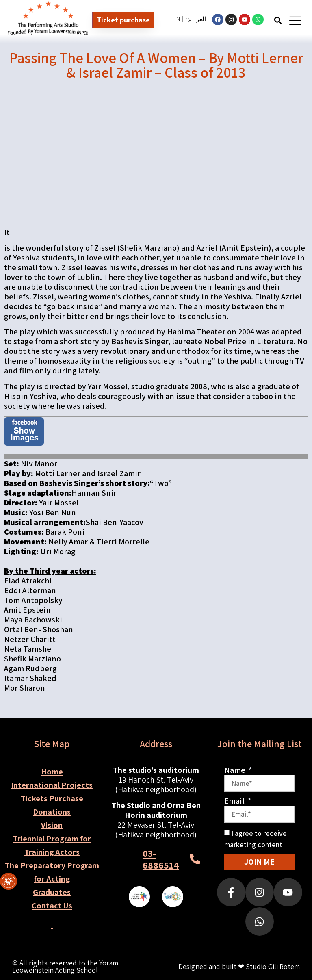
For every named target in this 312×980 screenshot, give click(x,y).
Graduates (52, 892)
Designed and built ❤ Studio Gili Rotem (239, 966)
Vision (52, 825)
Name (236, 770)
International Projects (52, 785)
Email (235, 801)
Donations (52, 812)
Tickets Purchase (52, 798)
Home (52, 772)
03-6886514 (161, 859)
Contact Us (52, 906)
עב (188, 19)
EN (177, 19)
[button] (278, 20)
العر (201, 19)
